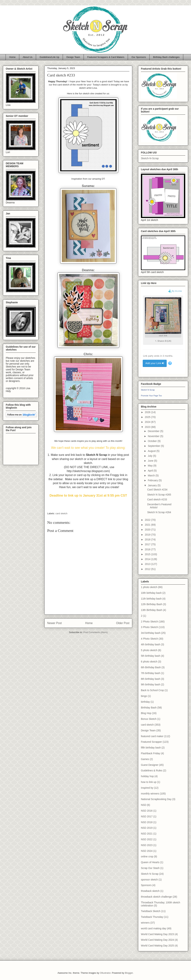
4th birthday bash (151, 644)
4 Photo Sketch (149, 639)
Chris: (88, 354)
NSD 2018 (147, 822)
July (150, 456)
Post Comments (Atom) (95, 632)
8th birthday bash (151, 679)
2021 (148, 525)
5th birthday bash (151, 656)
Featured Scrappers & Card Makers (106, 57)
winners (145, 923)
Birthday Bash (149, 708)
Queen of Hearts (150, 862)
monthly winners (150, 794)
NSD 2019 (147, 828)
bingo (144, 696)
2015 (148, 554)
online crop (147, 856)
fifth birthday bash (151, 748)
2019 (148, 535)
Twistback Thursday (152, 917)
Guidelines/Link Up (49, 57)
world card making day (154, 928)
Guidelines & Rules (152, 770)
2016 (148, 549)
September (154, 446)
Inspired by (147, 788)
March (152, 475)
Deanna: (88, 270)
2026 (148, 412)
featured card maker (152, 736)
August (152, 451)
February (153, 480)
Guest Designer (150, 765)
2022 (148, 520)
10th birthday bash (151, 593)
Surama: (88, 186)
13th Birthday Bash (152, 610)
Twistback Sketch (151, 911)
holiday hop (147, 776)
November (154, 436)
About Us (27, 57)
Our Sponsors (139, 57)
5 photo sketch (149, 650)
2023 (148, 427)
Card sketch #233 (157, 499)
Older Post (123, 623)
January (153, 485)
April (151, 471)
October (153, 441)
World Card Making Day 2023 (157, 934)
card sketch (61, 513)
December (154, 431)
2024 (148, 422)
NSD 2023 (147, 845)
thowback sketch (150, 891)
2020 (148, 530)
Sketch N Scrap (148, 390)
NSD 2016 (147, 811)
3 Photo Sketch (149, 627)
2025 (148, 417)
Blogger (129, 973)
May (150, 466)
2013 (148, 564)
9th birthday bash (151, 684)
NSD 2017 (147, 816)
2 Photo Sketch (149, 622)
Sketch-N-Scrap (150, 158)
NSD (144, 805)
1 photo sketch (149, 587)
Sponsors (146, 885)
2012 (148, 569)
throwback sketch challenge (156, 897)
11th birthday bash (151, 599)
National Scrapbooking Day (156, 799)
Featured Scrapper (151, 742)
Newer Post (55, 623)
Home (13, 57)
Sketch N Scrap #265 (159, 495)
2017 (148, 544)
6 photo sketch (149, 662)
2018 (148, 539)
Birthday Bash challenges (166, 57)
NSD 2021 (147, 834)
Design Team (73, 57)
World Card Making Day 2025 (157, 946)
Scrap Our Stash (150, 868)
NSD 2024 (147, 851)
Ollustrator (105, 973)
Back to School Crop (152, 690)
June (151, 461)
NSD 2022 (147, 839)
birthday (145, 702)
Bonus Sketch (149, 719)
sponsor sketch (149, 880)
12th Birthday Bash (152, 604)
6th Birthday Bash (151, 667)
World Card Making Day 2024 (157, 940)
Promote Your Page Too (151, 396)
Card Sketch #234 (157, 490)
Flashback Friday (151, 753)
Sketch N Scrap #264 (159, 512)
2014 (148, 559)
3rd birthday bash (151, 633)
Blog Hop (146, 713)
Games (145, 759)
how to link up (149, 782)
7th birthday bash (151, 673)
